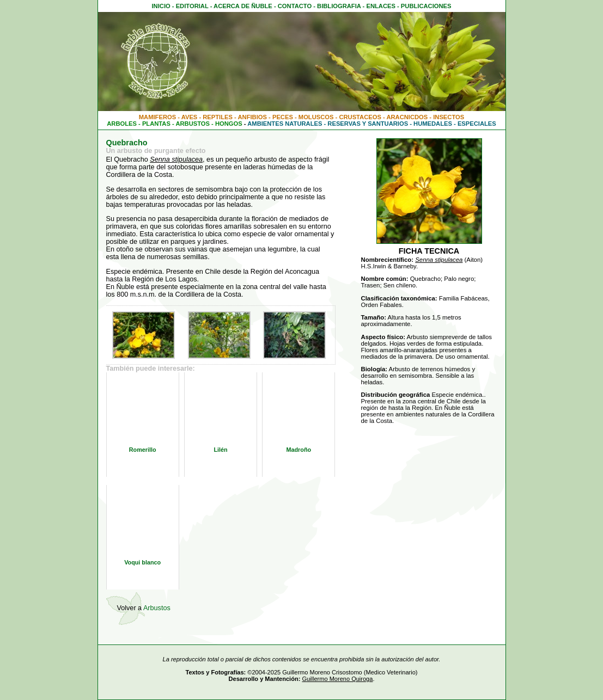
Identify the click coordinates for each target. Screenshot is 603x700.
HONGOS (229, 124)
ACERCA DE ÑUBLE (243, 6)
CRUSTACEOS (360, 117)
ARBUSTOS (193, 124)
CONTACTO (295, 6)
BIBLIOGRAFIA (339, 6)
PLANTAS (156, 124)
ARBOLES (122, 124)
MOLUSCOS (316, 117)
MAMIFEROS (157, 117)
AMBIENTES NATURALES (285, 124)
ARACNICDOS (407, 117)
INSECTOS (449, 117)
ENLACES (380, 6)
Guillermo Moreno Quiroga (337, 679)
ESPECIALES (477, 124)
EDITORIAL (192, 6)
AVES (190, 117)
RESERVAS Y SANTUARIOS (368, 124)
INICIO (161, 6)
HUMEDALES (433, 124)
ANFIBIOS (252, 117)
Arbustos (157, 608)
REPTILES (218, 117)
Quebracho (127, 143)
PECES (283, 117)
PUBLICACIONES (426, 6)
